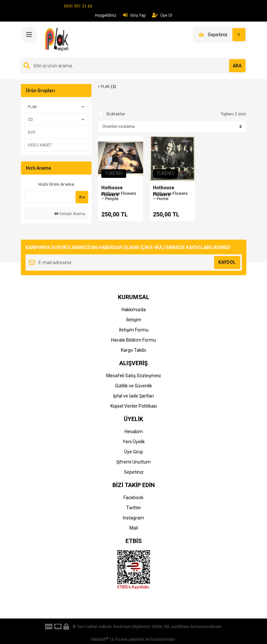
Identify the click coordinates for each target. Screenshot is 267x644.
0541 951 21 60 (78, 6)
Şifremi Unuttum (133, 462)
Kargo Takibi (133, 350)
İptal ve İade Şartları (133, 396)
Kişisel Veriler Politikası (134, 406)
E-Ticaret (120, 639)
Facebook (133, 498)
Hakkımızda (134, 310)
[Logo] (58, 39)
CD (30, 120)
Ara (82, 197)
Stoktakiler (116, 114)
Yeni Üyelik (134, 442)
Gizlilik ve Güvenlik (133, 386)
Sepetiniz (134, 472)
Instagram (133, 518)
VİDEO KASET (40, 145)
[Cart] (220, 35)
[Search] (134, 66)
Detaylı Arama (70, 214)
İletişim (134, 320)
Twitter (134, 508)
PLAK (32, 107)
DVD (32, 132)
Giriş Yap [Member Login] (134, 15)
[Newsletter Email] (134, 263)
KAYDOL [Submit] (227, 262)
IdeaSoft (100, 639)
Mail (134, 528)
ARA (237, 66)
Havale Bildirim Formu (133, 340)
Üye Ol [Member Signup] (162, 15)
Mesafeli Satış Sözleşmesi (133, 376)
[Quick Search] (48, 197)
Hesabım (134, 432)
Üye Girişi (133, 452)
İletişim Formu (134, 330)
